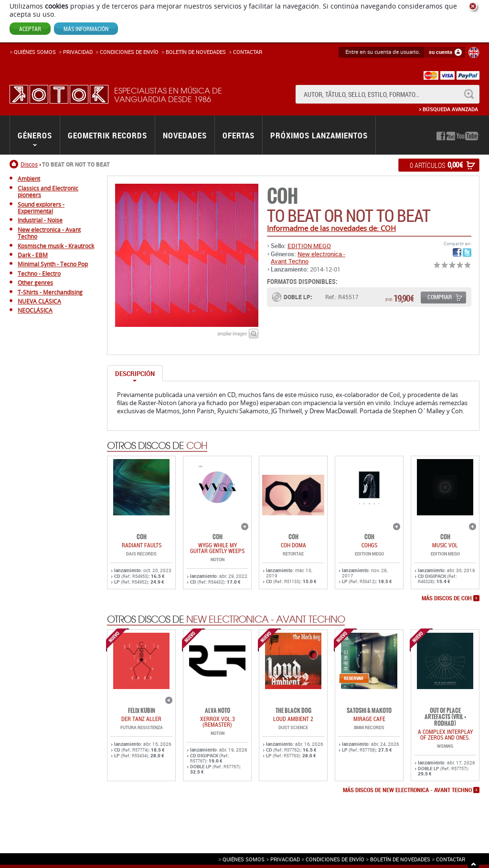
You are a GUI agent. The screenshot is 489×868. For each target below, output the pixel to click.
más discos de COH (447, 598)
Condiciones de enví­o (129, 52)
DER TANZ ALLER (141, 719)
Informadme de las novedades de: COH (331, 228)
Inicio (15, 164)
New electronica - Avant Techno (308, 257)
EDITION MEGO (309, 246)
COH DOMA (293, 545)
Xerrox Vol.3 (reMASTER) (218, 722)
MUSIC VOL (445, 545)
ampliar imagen (232, 333)
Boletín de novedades (196, 52)
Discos (29, 164)
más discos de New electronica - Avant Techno (407, 790)
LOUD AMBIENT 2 (293, 719)
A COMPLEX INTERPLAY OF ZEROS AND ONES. (445, 734)
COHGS (369, 545)
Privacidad (78, 52)
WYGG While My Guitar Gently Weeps (217, 548)
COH (282, 196)
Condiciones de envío (335, 859)
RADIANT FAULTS (142, 545)
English (474, 52)
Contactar (248, 52)
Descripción (135, 374)
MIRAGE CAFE (369, 719)
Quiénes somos (35, 52)
